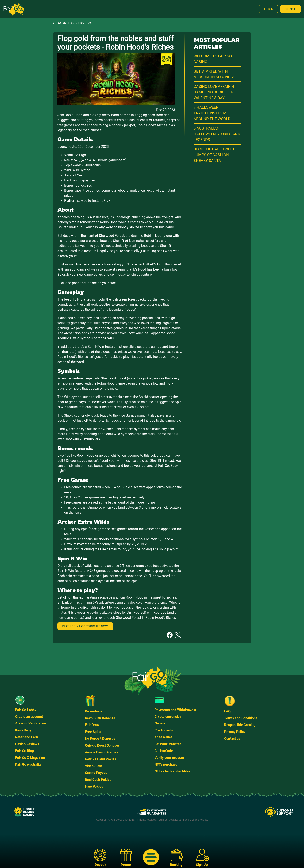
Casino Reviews (27, 744)
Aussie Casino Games (101, 752)
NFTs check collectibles (172, 771)
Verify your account (169, 758)
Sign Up (290, 9)
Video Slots (93, 766)
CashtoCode (164, 751)
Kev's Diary (23, 730)
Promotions (94, 711)
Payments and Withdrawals (175, 710)
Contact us (232, 739)
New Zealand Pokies (100, 759)
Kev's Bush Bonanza (100, 718)
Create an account (29, 717)
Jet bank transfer (168, 744)
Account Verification (31, 723)
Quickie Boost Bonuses (102, 745)
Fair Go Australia (28, 764)
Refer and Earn (27, 737)
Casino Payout (96, 773)
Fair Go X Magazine (30, 758)
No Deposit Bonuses (100, 739)
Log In (269, 9)
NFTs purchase (166, 764)
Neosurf (161, 723)
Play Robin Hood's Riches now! (85, 626)
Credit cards (164, 730)
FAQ (227, 711)
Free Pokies (94, 786)
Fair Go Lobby (26, 710)
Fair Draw (92, 725)
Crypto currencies (168, 717)
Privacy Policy (235, 732)
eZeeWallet (163, 737)
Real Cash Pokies (98, 780)
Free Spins (93, 732)
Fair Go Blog (24, 751)
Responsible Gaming (240, 725)
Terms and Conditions (241, 718)
